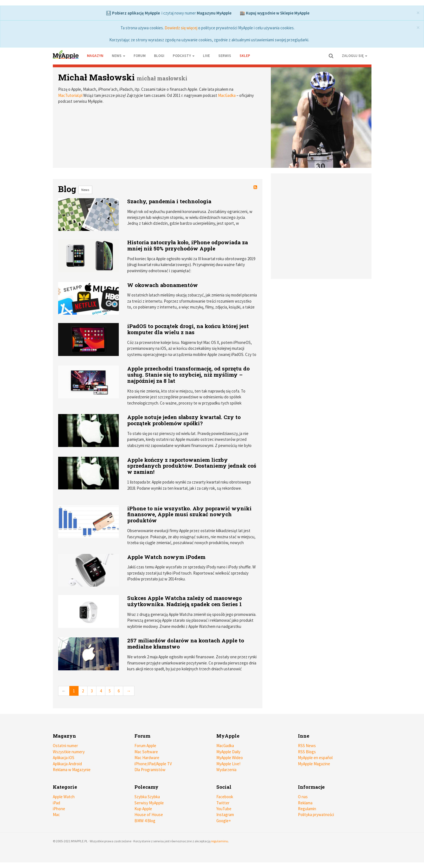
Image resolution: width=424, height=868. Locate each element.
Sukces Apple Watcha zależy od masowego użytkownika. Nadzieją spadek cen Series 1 (184, 601)
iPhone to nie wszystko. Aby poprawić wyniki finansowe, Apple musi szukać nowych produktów (189, 514)
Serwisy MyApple (149, 803)
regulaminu (220, 841)
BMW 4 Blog (145, 821)
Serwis (225, 56)
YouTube (224, 809)
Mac (56, 815)
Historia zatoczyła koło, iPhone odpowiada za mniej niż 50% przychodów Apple (188, 245)
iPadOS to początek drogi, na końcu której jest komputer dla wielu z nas (188, 329)
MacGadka (227, 95)
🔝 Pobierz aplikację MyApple (133, 13)
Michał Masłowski (96, 77)
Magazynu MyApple (214, 13)
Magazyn (95, 56)
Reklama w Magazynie (72, 770)
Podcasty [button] (184, 56)
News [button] (119, 56)
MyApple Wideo (230, 758)
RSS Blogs (307, 752)
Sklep (245, 56)
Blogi (159, 56)
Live (206, 56)
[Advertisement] (323, 226)
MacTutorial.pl (70, 95)
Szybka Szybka (147, 797)
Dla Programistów (150, 770)
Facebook (225, 797)
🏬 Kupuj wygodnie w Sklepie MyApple (275, 13)
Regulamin (307, 809)
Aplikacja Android (67, 764)
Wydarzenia (226, 770)
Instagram (225, 815)
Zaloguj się (355, 56)
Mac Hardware (147, 758)
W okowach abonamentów (163, 285)
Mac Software (146, 752)
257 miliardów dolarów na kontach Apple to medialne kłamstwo (186, 643)
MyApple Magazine (314, 764)
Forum (140, 56)
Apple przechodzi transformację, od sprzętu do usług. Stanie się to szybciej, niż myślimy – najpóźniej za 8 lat (188, 375)
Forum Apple (145, 746)
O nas (303, 797)
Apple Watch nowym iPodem (166, 557)
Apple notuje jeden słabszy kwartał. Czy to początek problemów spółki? (184, 420)
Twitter (223, 803)
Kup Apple (143, 809)
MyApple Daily (228, 752)
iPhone (59, 809)
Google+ (224, 821)
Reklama (305, 803)
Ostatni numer (65, 746)
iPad (56, 803)
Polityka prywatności (316, 815)
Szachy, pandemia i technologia (169, 201)
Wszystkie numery (69, 752)
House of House (149, 815)
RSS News (307, 746)
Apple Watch (64, 797)
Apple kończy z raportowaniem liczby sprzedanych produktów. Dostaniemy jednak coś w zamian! (192, 466)
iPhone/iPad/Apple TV (153, 764)
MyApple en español (315, 758)
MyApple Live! (228, 764)
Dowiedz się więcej (181, 28)
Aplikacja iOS (64, 758)
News (85, 190)
